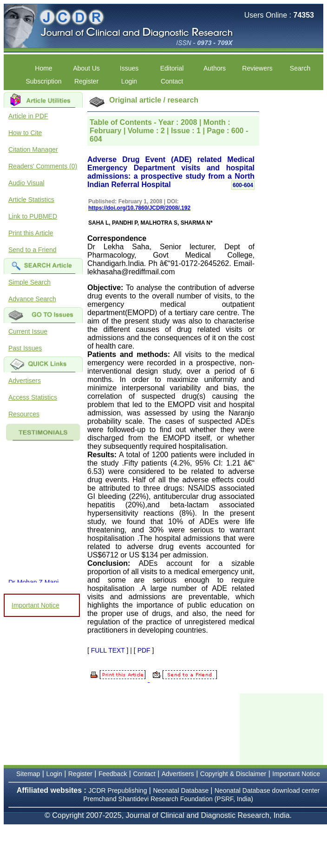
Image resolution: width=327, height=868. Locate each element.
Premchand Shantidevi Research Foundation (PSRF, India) (168, 799)
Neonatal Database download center (267, 790)
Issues (129, 68)
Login (129, 81)
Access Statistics (33, 397)
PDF (144, 650)
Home (43, 68)
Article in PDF (28, 116)
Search (300, 68)
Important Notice (36, 605)
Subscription (43, 81)
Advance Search (32, 299)
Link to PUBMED (33, 216)
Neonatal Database (182, 790)
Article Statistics (31, 200)
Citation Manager (33, 149)
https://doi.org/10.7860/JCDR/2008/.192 (139, 208)
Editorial (172, 68)
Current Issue (28, 331)
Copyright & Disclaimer (233, 774)
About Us (86, 68)
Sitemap (28, 774)
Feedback (113, 774)
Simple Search (29, 282)
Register (86, 81)
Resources (24, 414)
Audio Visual (26, 183)
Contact (172, 81)
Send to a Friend (33, 250)
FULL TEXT (108, 650)
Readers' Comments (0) (43, 166)
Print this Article (31, 233)
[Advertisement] (283, 728)
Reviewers (257, 68)
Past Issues (25, 348)
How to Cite (25, 133)
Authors (215, 68)
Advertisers (25, 381)
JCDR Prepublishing (118, 790)
